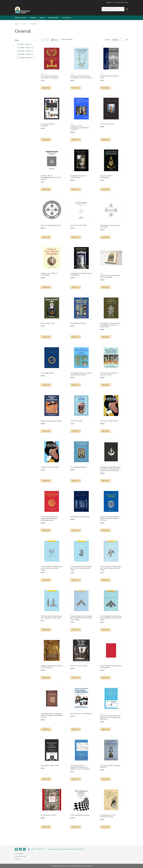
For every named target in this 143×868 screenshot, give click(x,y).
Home (17, 24)
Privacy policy (19, 854)
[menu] (71, 18)
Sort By (107, 40)
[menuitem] (21, 18)
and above (28, 57)
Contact (17, 859)
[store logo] (23, 10)
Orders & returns (20, 856)
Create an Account (121, 2)
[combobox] (113, 9)
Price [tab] (17, 40)
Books (25, 24)
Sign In (109, 2)
